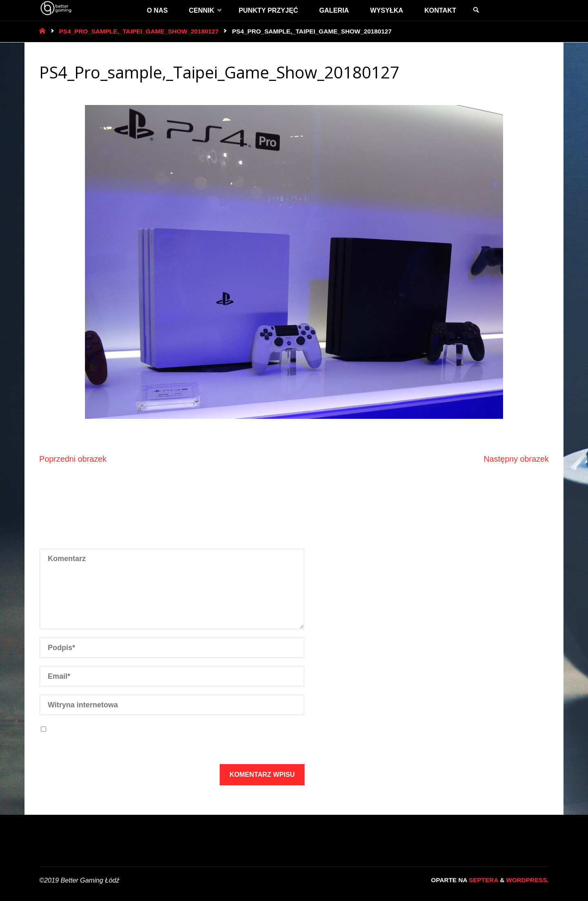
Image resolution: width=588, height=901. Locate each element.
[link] (476, 10)
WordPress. (527, 880)
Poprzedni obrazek (73, 459)
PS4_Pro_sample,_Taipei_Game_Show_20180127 (139, 31)
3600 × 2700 (69, 91)
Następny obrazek (516, 459)
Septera (483, 880)
